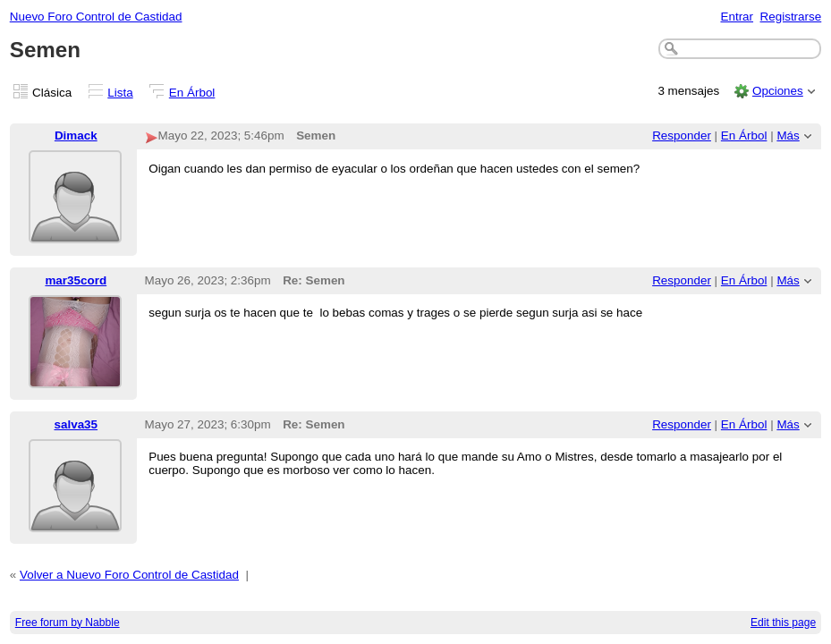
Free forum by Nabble (68, 623)
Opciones (778, 91)
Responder (682, 136)
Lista (120, 93)
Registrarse (791, 17)
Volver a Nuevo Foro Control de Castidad (129, 575)
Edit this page (783, 623)
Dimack (76, 136)
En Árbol (192, 93)
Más (788, 136)
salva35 (76, 424)
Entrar (737, 17)
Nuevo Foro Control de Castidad (96, 17)
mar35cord (76, 280)
